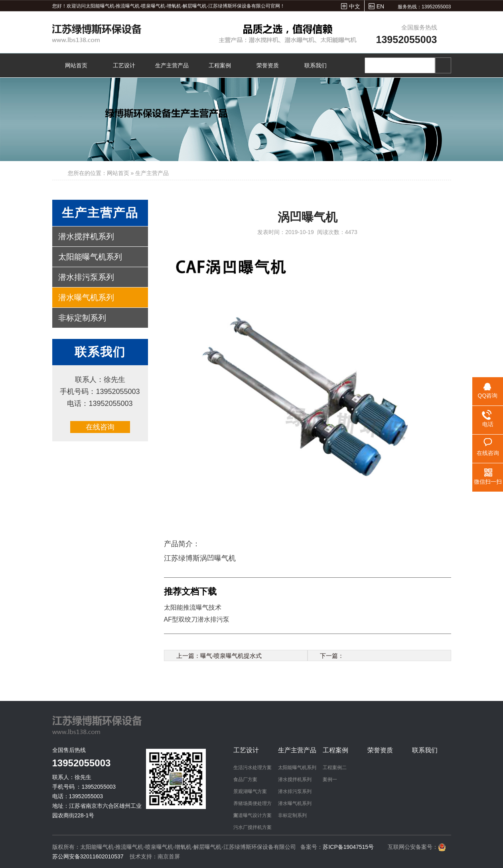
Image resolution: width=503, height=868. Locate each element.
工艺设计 (124, 65)
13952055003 (407, 39)
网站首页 (76, 65)
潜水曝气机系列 (86, 297)
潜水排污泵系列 (86, 277)
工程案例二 (335, 768)
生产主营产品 (172, 65)
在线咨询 (100, 427)
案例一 (330, 779)
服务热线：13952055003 (424, 7)
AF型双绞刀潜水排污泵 (197, 619)
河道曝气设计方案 (252, 815)
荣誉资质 (268, 65)
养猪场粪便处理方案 (252, 805)
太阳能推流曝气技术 (193, 607)
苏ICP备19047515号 (348, 847)
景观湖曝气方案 (250, 791)
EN (380, 6)
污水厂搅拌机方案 (252, 827)
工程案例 (220, 65)
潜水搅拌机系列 (86, 236)
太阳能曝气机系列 (90, 257)
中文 (355, 6)
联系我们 (316, 65)
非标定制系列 (82, 318)
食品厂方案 (245, 779)
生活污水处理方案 (252, 768)
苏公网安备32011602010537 (89, 856)
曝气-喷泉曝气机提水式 (231, 656)
